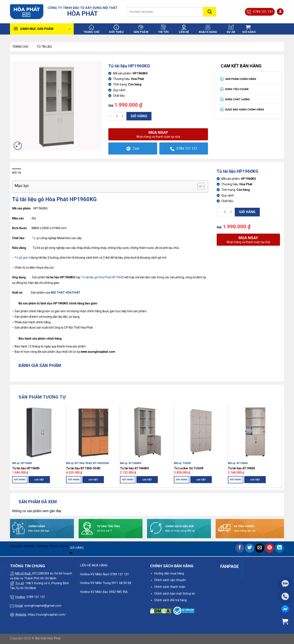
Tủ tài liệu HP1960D (26, 468)
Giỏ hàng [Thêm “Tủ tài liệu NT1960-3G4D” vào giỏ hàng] (74, 480)
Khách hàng (208, 29)
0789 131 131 (184, 149)
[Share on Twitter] (250, 548)
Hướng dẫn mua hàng (169, 574)
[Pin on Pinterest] (270, 548)
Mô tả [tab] (17, 173)
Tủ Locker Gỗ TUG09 (189, 468)
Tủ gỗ (36, 238)
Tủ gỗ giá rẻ (22, 258)
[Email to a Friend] (260, 548)
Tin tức (164, 29)
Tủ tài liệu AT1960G (242, 468)
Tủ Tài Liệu (44, 47)
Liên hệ (184, 29)
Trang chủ (91, 29)
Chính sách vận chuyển (170, 580)
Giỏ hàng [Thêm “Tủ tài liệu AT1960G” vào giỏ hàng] (236, 480)
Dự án (231, 29)
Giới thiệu (116, 29)
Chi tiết (39, 480)
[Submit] (210, 12)
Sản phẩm (141, 29)
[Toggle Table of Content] (199, 186)
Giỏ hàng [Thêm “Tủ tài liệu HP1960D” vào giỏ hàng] (20, 480)
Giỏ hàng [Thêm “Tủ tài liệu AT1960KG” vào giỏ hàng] (128, 480)
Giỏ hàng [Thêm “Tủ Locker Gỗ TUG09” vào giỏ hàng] (182, 480)
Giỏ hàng (139, 116)
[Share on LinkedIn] (279, 548)
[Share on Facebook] (240, 548)
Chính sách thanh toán (170, 587)
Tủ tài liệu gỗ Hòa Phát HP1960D (103, 277)
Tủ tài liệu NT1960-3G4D (83, 468)
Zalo (133, 149)
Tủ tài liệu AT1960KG (135, 468)
